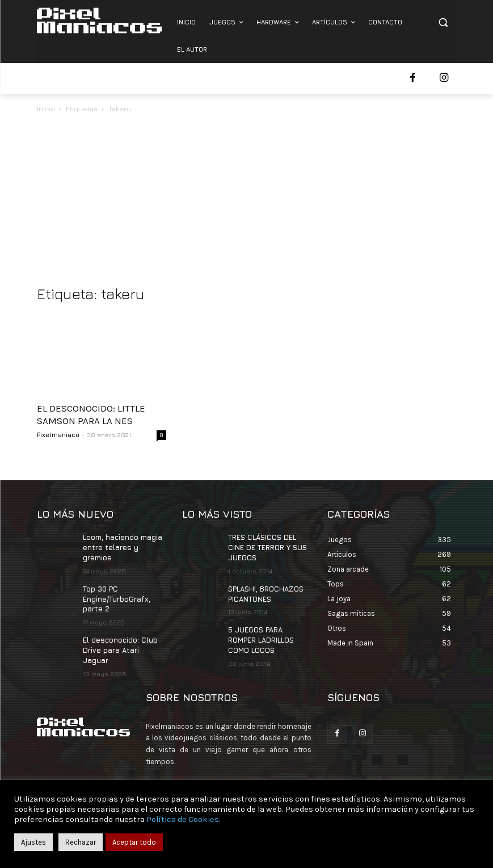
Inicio (46, 109)
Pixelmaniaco (58, 435)
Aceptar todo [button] (134, 842)
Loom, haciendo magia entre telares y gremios (123, 546)
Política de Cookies (183, 819)
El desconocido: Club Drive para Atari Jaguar (124, 641)
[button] (443, 22)
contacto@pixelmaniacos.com (245, 771)
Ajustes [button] (33, 842)
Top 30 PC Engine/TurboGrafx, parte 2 (116, 596)
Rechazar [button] (81, 842)
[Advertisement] (247, 200)
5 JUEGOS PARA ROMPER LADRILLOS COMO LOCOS (261, 636)
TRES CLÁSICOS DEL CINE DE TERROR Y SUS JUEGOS (267, 546)
